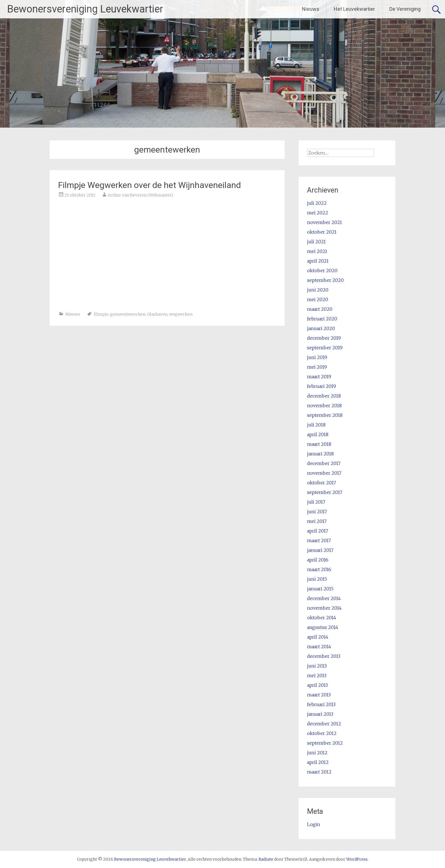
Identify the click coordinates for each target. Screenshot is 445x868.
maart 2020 (320, 309)
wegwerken (181, 314)
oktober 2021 (322, 232)
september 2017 (325, 492)
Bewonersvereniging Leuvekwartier (85, 9)
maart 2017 (319, 540)
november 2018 (324, 406)
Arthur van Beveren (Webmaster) (140, 195)
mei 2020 (318, 299)
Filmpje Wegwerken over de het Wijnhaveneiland (150, 185)
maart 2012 (319, 772)
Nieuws (311, 9)
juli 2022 (317, 203)
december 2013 (324, 656)
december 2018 (324, 396)
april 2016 (318, 560)
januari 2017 (320, 550)
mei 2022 (318, 213)
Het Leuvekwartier (354, 9)
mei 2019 (317, 367)
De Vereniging (405, 9)
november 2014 (324, 608)
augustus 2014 (323, 627)
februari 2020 (322, 319)
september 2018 (325, 415)
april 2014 (318, 637)
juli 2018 (316, 425)
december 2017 (324, 463)
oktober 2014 (322, 618)
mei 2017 (317, 521)
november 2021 (325, 222)
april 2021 (318, 261)
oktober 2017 (322, 483)
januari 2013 (320, 714)
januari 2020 (321, 328)
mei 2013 (317, 675)
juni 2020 (318, 290)
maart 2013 (319, 695)
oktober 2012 (322, 733)
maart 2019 (319, 377)
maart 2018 (319, 444)
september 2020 (325, 280)
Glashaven (157, 314)
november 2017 (324, 473)
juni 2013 (317, 666)
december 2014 (324, 598)
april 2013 (317, 685)
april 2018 (318, 434)
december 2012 (324, 724)
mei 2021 (317, 251)
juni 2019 (317, 357)
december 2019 (324, 338)
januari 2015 (320, 589)
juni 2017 (317, 512)
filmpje (101, 314)
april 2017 (318, 531)
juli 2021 (316, 242)
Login (314, 824)
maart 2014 (319, 647)
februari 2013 (321, 704)
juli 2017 (316, 502)
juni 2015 (317, 579)
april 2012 (318, 762)
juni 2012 (317, 753)
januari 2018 (320, 454)
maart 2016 (319, 569)
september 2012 (325, 743)
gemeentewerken (128, 314)
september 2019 (325, 348)
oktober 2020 (322, 271)
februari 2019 (322, 386)
